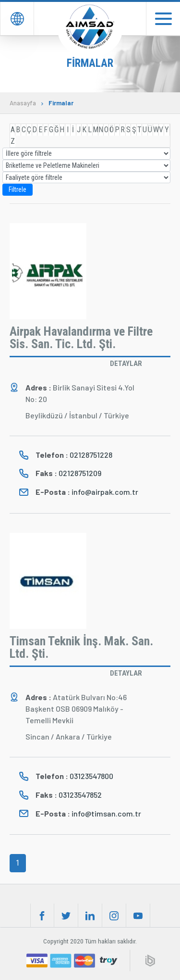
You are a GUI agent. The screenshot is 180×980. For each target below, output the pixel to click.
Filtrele (18, 189)
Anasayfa (23, 103)
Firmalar (61, 103)
